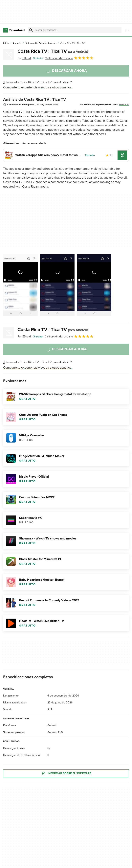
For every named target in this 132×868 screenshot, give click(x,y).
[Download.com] (14, 30)
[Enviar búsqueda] (31, 30)
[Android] (17, 43)
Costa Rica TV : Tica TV (53, 51)
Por (24, 58)
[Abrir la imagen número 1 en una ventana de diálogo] (57, 285)
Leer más (124, 104)
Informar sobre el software (66, 773)
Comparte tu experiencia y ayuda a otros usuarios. (38, 87)
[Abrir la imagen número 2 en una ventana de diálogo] (94, 285)
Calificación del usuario (69, 58)
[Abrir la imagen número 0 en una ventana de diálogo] (20, 285)
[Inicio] (6, 43)
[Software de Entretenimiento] (41, 43)
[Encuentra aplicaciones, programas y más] (75, 30)
